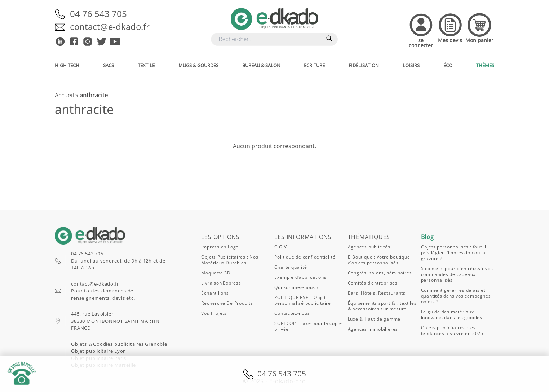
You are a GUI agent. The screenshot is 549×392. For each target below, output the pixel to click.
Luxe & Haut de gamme (374, 319)
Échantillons (215, 293)
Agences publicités (369, 247)
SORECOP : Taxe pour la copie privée (308, 326)
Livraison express (221, 283)
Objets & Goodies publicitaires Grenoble (119, 344)
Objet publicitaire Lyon (99, 351)
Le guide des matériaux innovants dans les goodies (452, 315)
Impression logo (220, 247)
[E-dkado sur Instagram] (88, 41)
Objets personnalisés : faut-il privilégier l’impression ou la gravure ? (454, 253)
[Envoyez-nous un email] (62, 27)
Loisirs (411, 65)
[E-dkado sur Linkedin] (60, 41)
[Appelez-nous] (62, 14)
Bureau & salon (261, 65)
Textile (146, 65)
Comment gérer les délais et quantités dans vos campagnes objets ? (456, 296)
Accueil (64, 95)
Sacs (109, 65)
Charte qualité (291, 267)
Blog (428, 237)
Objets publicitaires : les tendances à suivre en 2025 (452, 331)
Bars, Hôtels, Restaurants (377, 293)
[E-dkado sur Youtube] (115, 41)
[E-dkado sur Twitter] (101, 41)
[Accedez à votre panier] (479, 30)
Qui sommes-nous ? (296, 287)
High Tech (67, 65)
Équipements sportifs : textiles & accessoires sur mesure (382, 306)
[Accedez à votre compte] (421, 30)
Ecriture (314, 65)
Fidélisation (364, 65)
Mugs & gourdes (198, 65)
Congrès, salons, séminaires (380, 273)
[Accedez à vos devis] (450, 30)
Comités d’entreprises (373, 283)
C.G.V (280, 247)
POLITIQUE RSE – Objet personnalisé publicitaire (303, 300)
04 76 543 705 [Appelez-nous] (98, 14)
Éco (448, 65)
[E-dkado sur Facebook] (74, 41)
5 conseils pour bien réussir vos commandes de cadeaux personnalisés (457, 274)
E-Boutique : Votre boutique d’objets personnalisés (379, 260)
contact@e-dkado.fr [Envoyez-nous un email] (110, 27)
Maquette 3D (216, 273)
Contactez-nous (292, 313)
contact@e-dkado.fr (95, 284)
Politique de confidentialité (305, 257)
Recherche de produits (227, 303)
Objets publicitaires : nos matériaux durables (230, 260)
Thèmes (485, 65)
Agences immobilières (373, 329)
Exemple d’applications (300, 277)
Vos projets (214, 313)
